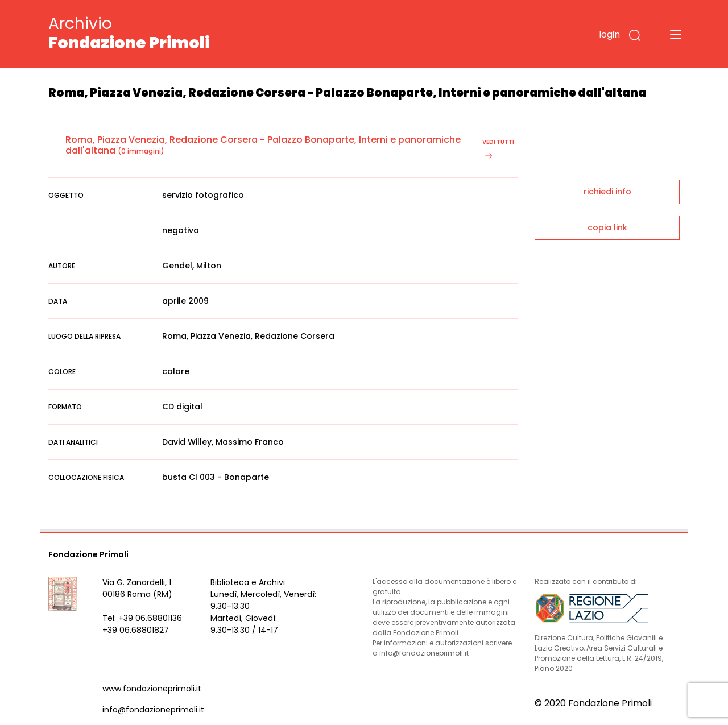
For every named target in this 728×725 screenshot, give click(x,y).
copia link (607, 227)
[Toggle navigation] (676, 34)
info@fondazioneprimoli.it (153, 710)
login (609, 34)
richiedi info (607, 192)
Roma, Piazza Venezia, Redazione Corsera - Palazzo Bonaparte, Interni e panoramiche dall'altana (263, 145)
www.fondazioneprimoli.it (152, 689)
